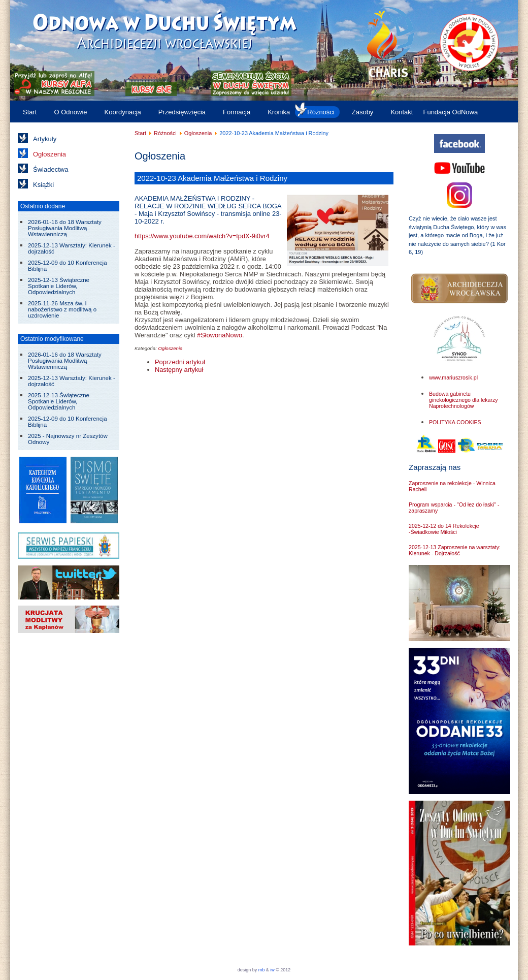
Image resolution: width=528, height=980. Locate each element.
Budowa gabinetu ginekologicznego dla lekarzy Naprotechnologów (464, 400)
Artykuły (45, 139)
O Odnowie (70, 112)
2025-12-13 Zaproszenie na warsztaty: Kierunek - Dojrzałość (455, 550)
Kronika (279, 112)
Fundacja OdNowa (450, 112)
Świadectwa (51, 169)
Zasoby (363, 112)
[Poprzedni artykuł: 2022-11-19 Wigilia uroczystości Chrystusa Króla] (180, 362)
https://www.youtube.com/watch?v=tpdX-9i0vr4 (202, 236)
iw (272, 970)
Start (30, 112)
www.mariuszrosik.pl (453, 377)
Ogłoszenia (49, 154)
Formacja (237, 112)
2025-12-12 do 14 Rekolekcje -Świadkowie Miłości (444, 529)
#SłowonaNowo (220, 335)
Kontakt (402, 112)
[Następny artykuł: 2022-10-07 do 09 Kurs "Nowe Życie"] (179, 370)
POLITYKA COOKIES (455, 422)
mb (262, 970)
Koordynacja (123, 112)
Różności (321, 112)
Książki (43, 185)
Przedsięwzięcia (182, 112)
